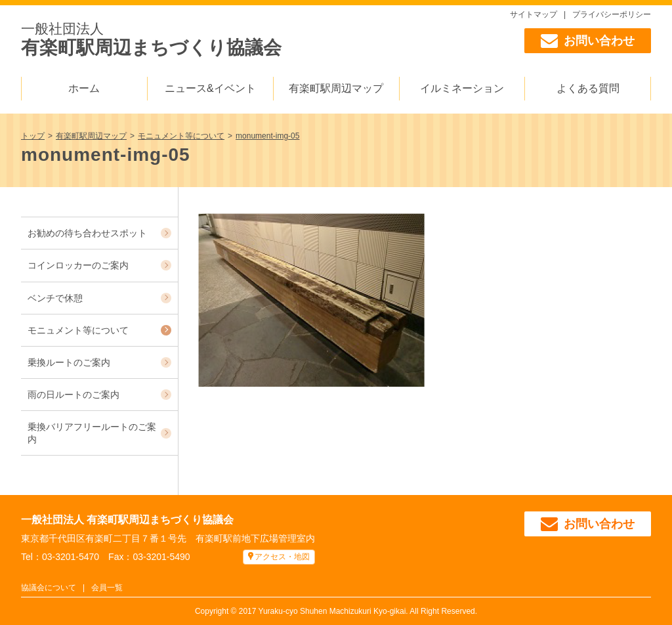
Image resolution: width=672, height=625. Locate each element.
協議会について (49, 588)
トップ (33, 136)
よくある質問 (588, 88)
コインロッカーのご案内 (78, 265)
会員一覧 (107, 588)
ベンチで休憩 (55, 298)
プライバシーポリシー (612, 14)
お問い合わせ (588, 41)
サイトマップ (534, 14)
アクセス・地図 (282, 557)
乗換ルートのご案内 (69, 362)
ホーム (84, 88)
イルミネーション (462, 88)
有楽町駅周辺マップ (336, 88)
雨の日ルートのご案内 (73, 395)
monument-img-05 (267, 136)
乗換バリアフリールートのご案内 (92, 433)
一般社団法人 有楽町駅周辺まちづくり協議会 (127, 520)
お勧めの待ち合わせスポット (87, 233)
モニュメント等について (181, 136)
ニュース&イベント (210, 88)
